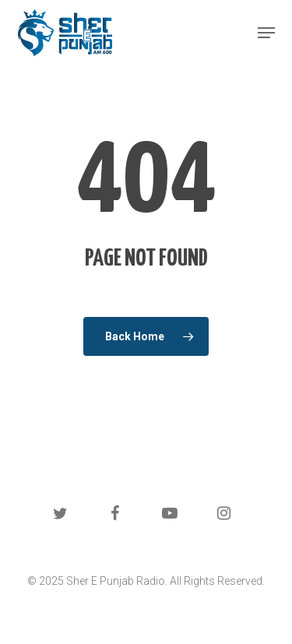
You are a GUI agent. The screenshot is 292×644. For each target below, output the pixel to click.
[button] (266, 33)
